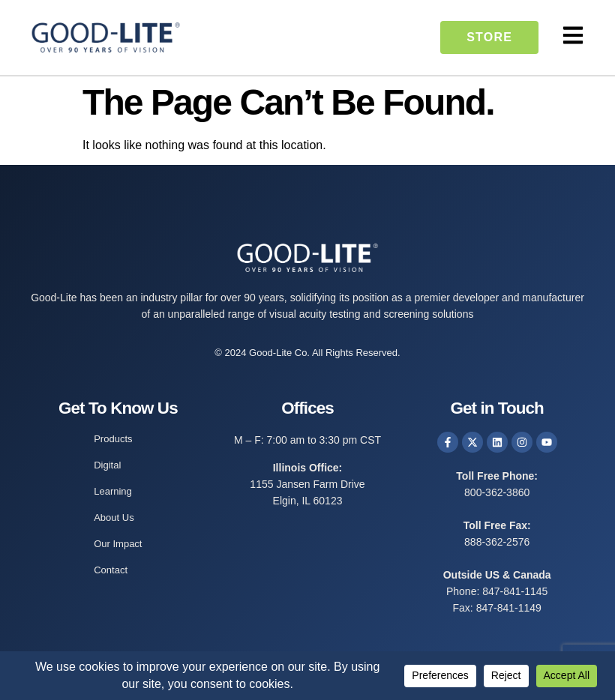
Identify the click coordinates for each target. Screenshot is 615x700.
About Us (114, 518)
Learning (113, 491)
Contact (111, 570)
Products (113, 439)
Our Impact (118, 544)
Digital (107, 465)
